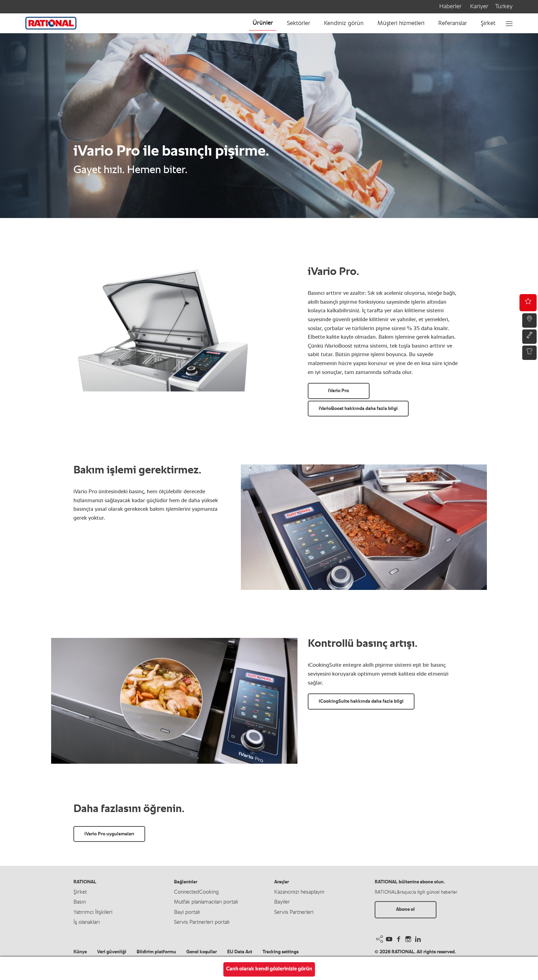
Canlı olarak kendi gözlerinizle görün (269, 969)
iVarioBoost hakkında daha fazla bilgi (358, 409)
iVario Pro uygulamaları (109, 834)
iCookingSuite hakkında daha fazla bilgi (361, 701)
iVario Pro (338, 391)
